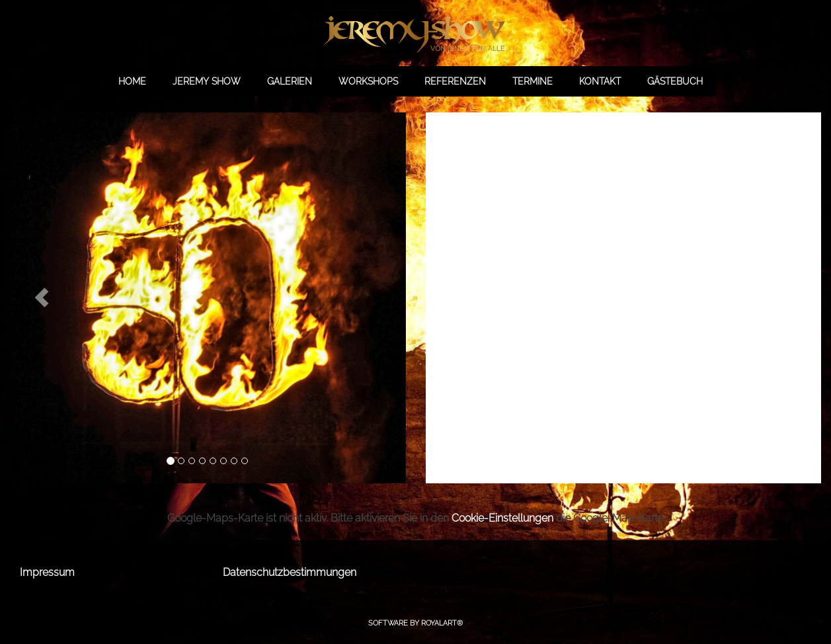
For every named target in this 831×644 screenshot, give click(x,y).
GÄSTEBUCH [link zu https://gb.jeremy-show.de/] (675, 81)
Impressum (47, 572)
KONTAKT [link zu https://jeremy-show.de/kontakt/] (600, 81)
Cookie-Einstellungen (502, 518)
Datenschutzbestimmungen (290, 572)
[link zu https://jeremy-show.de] (415, 33)
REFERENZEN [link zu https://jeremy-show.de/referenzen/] (455, 81)
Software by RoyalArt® (415, 623)
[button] (42, 298)
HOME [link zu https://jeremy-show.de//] (132, 81)
